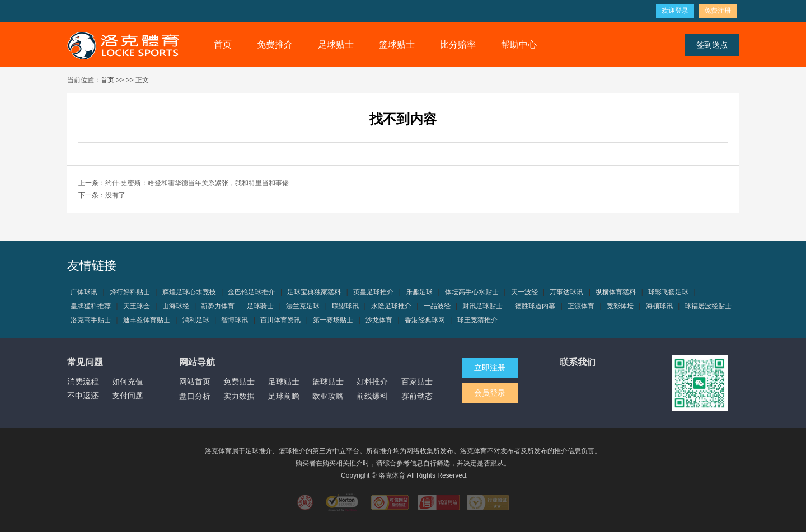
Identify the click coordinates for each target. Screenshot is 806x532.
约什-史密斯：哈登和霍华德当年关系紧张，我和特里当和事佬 (197, 183)
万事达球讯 (566, 292)
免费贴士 (239, 382)
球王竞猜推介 (477, 320)
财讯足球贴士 (482, 306)
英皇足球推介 (373, 292)
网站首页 (195, 382)
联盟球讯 (345, 306)
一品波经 (437, 306)
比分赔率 (458, 44)
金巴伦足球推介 (251, 292)
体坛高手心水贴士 (472, 292)
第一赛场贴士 (333, 320)
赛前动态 (417, 396)
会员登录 (490, 393)
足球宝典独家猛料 (314, 292)
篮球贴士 (397, 44)
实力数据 (239, 396)
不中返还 (83, 396)
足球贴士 (336, 44)
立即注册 (490, 368)
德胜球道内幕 (535, 306)
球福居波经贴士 (708, 306)
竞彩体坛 (620, 306)
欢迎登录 (675, 11)
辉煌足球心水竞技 (189, 292)
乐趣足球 (419, 292)
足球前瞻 (284, 396)
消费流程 (83, 382)
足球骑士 (260, 306)
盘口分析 (195, 396)
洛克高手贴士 (91, 320)
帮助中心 (519, 44)
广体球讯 (84, 292)
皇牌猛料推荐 (91, 306)
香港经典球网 (425, 320)
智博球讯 (235, 320)
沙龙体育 (379, 320)
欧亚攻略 (328, 396)
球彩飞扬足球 (668, 292)
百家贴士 (417, 382)
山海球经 (176, 306)
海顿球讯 (659, 306)
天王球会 (137, 306)
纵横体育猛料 (616, 292)
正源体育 (581, 306)
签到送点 (712, 45)
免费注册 (718, 11)
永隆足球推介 (391, 306)
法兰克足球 (303, 306)
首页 (223, 44)
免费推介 (275, 44)
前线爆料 (372, 396)
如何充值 (128, 382)
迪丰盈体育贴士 (147, 320)
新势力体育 (218, 306)
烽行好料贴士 (130, 292)
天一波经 (524, 292)
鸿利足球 (196, 320)
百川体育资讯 (280, 320)
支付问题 (128, 396)
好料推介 (372, 382)
